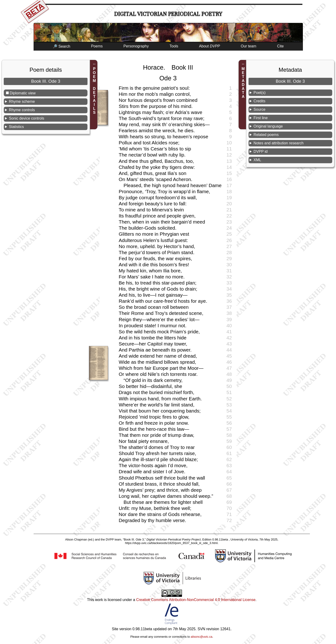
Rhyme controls (22, 110)
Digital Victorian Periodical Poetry (168, 14)
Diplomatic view (23, 93)
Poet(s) (260, 93)
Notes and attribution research (279, 143)
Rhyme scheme (22, 101)
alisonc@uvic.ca (201, 637)
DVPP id (261, 151)
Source (260, 109)
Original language (268, 126)
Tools (174, 46)
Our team (249, 46)
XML (257, 160)
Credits (260, 101)
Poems (97, 46)
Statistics (16, 127)
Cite (280, 46)
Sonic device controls (26, 118)
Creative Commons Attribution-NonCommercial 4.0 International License (196, 600)
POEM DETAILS (94, 91)
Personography (136, 46)
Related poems (266, 135)
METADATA (243, 83)
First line (261, 118)
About (210, 46)
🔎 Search (61, 46)
